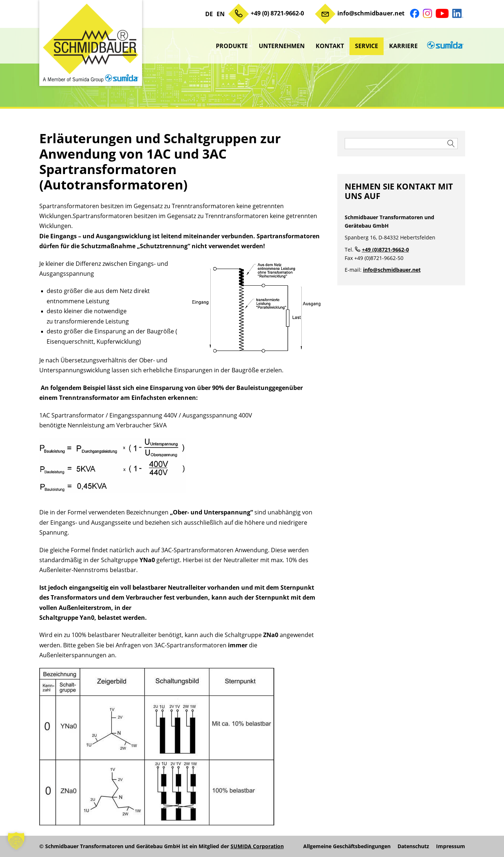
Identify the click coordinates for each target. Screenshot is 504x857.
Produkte (232, 46)
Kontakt (330, 46)
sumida (444, 46)
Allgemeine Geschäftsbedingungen (347, 846)
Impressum (451, 846)
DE (209, 14)
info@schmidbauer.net (371, 13)
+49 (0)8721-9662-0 (385, 249)
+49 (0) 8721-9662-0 (277, 13)
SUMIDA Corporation (257, 846)
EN (221, 14)
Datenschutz (413, 846)
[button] (16, 841)
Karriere (403, 46)
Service (367, 46)
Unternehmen (282, 46)
